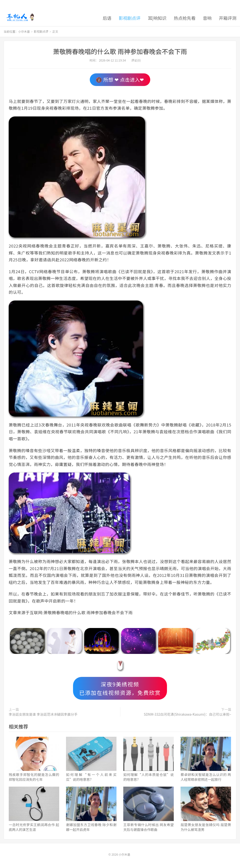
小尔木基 (20, 17)
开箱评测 (228, 18)
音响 (207, 18)
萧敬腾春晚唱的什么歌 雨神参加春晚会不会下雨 (120, 51)
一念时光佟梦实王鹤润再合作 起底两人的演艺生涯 (34, 827)
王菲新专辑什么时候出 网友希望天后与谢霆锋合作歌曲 (149, 827)
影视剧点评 (130, 18)
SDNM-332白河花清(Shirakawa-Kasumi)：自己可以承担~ (188, 714)
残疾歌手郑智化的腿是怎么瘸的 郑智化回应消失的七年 (34, 777)
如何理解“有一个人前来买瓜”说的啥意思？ (91, 777)
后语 (107, 18)
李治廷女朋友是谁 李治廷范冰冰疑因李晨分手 (43, 714)
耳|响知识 (157, 18)
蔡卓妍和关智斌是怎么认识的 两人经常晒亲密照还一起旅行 (206, 777)
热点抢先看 (185, 18)
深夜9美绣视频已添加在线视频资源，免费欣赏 (120, 688)
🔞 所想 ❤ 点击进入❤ (120, 80)
